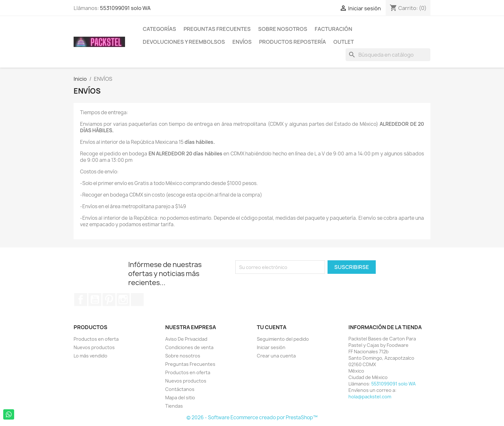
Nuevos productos (94, 347)
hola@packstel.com (370, 397)
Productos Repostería (292, 42)
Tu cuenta (272, 327)
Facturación (333, 29)
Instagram (123, 300)
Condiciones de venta (189, 347)
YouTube (95, 300)
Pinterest (109, 300)
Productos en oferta (96, 339)
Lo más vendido (90, 356)
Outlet (344, 42)
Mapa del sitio (180, 398)
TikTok (137, 300)
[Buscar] (388, 55)
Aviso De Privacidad (186, 339)
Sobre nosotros (283, 29)
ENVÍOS (242, 42)
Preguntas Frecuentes (217, 29)
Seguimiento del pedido (283, 339)
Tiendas (174, 406)
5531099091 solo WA (125, 8)
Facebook (81, 300)
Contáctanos (180, 389)
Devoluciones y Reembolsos (184, 42)
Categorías (159, 29)
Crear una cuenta (276, 356)
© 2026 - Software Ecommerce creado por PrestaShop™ (252, 417)
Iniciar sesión (271, 347)
